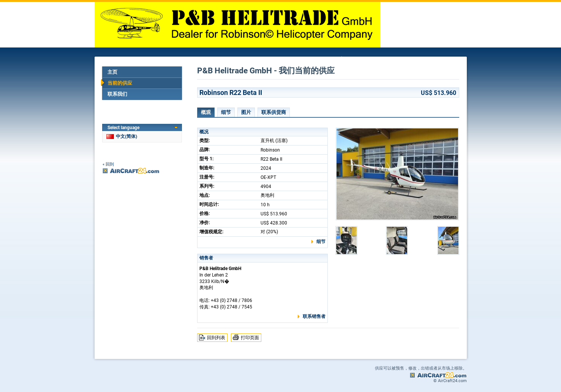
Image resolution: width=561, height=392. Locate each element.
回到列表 (216, 338)
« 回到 (108, 164)
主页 (112, 72)
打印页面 (250, 338)
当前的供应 (120, 83)
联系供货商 (274, 112)
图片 (246, 112)
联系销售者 (314, 316)
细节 (226, 112)
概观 (206, 112)
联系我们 (117, 94)
